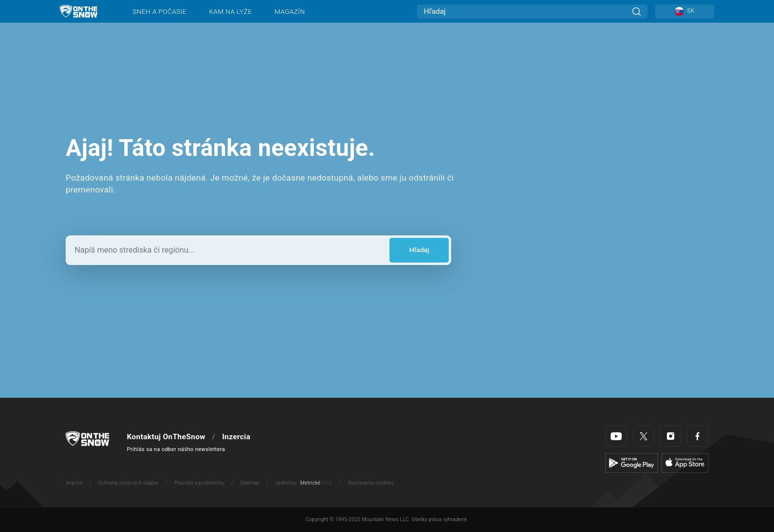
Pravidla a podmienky (199, 483)
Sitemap (250, 483)
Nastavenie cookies (371, 483)
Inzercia (236, 437)
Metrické (310, 483)
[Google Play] (632, 462)
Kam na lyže (230, 11)
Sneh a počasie (160, 11)
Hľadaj (419, 250)
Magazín (290, 11)
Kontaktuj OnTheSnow (166, 437)
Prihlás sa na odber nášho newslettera (176, 449)
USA (327, 483)
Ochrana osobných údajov (129, 483)
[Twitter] (643, 436)
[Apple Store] (685, 462)
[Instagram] (671, 436)
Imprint (74, 483)
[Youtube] (616, 436)
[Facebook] (698, 436)
